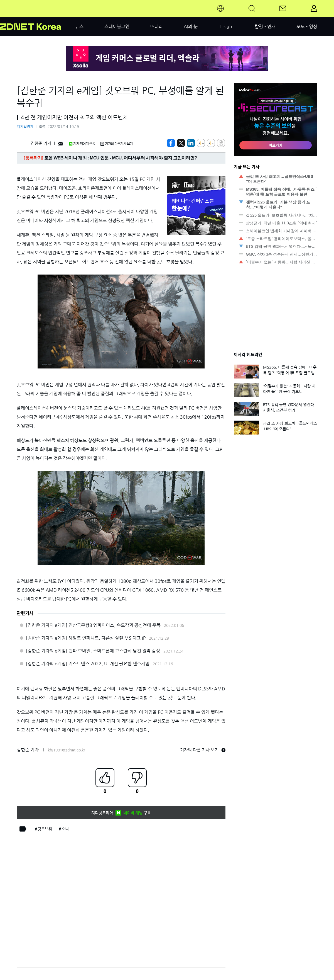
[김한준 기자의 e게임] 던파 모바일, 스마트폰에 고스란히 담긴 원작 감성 (93, 651)
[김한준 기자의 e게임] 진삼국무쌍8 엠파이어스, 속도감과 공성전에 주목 (93, 625)
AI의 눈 (191, 26)
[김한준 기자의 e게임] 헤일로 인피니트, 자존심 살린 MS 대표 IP (86, 638)
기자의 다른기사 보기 (117, 144)
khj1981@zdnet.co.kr (67, 750)
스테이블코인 (117, 26)
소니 (65, 829)
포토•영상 (307, 26)
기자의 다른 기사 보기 (203, 750)
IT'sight (226, 26)
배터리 (157, 26)
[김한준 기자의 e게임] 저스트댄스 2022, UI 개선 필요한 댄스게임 (88, 664)
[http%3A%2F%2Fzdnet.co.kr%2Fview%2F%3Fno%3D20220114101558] (191, 143)
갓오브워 (45, 829)
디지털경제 (25, 127)
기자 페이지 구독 (82, 144)
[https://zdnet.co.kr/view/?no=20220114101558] (171, 143)
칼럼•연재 (265, 26)
